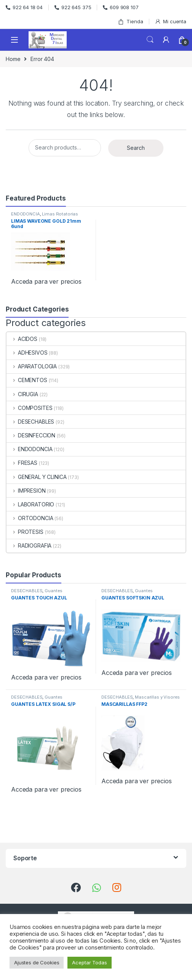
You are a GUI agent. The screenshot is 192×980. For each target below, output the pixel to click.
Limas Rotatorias (60, 214)
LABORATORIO (30, 504)
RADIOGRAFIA (29, 545)
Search (150, 40)
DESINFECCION (31, 435)
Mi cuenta (170, 22)
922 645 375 (73, 7)
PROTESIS (25, 532)
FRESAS (22, 463)
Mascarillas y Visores (157, 697)
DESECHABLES (30, 422)
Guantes (54, 591)
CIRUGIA (22, 394)
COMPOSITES (29, 408)
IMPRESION (26, 491)
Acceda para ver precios (46, 281)
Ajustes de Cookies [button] (37, 962)
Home (13, 59)
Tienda (130, 22)
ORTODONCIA (30, 518)
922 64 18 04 (24, 7)
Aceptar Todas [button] (89, 962)
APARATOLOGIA (32, 366)
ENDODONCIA (26, 214)
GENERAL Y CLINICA (36, 477)
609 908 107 (121, 7)
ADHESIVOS (27, 353)
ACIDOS (22, 339)
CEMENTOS (27, 380)
